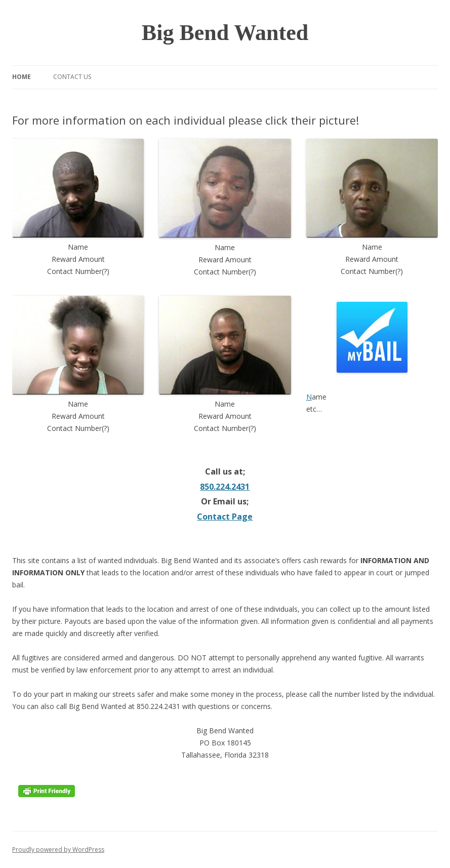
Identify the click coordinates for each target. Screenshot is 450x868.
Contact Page (225, 517)
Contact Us (72, 77)
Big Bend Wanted (225, 33)
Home (22, 77)
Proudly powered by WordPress (58, 850)
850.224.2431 (225, 487)
